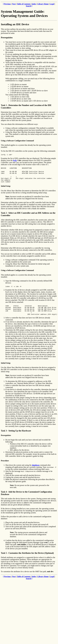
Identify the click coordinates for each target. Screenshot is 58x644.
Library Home (43, 4)
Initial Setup (6, 189)
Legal (52, 4)
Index (34, 4)
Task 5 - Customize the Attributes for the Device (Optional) (27, 559)
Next (14, 4)
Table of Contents (24, 4)
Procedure (5, 466)
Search (28, 6)
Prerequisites (7, 38)
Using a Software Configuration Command (17, 141)
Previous (7, 4)
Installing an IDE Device (15, 24)
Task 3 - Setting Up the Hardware (16, 436)
